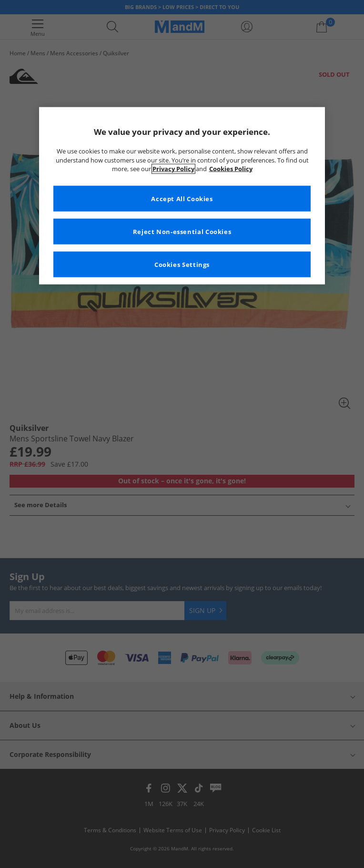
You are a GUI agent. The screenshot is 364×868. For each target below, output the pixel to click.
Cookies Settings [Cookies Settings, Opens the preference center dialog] (182, 264)
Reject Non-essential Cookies (182, 231)
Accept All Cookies (182, 199)
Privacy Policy (173, 169)
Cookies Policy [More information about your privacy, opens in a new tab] (231, 169)
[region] (182, 196)
